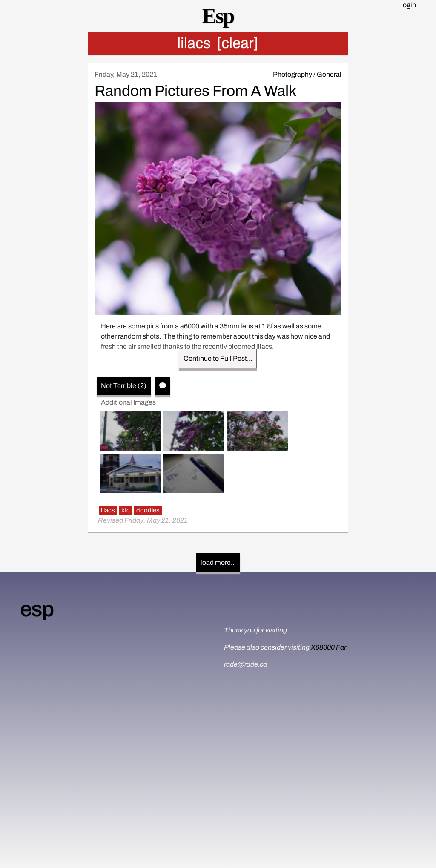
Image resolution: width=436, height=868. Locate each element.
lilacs (108, 510)
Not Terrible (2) (124, 386)
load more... (218, 562)
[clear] (238, 43)
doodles (148, 510)
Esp (218, 16)
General (329, 74)
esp (37, 609)
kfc (126, 510)
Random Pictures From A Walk (195, 91)
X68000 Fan (329, 647)
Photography (293, 74)
